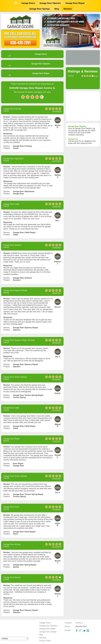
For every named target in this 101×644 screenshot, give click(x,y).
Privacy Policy (45, 641)
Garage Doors (28, 3)
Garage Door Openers (50, 3)
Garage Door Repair (76, 3)
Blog (57, 9)
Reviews (68, 9)
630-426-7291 (20, 43)
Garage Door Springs (40, 9)
